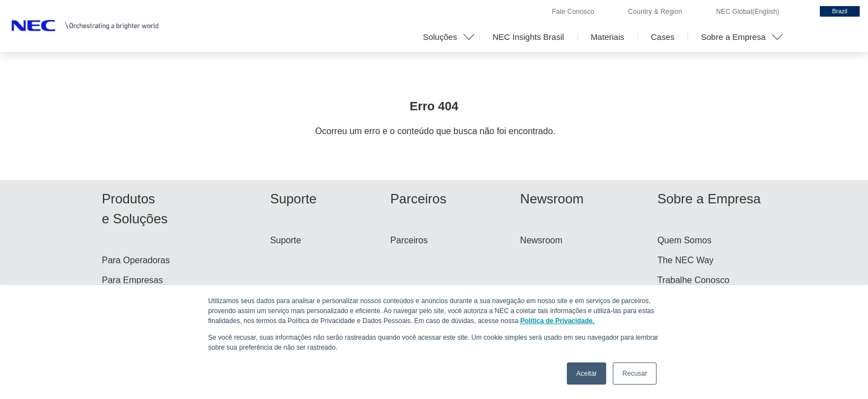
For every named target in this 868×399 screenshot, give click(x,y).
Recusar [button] (635, 374)
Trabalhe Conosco (693, 280)
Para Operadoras (136, 260)
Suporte (286, 240)
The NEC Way (685, 260)
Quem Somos (684, 240)
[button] (445, 37)
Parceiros (409, 240)
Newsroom (541, 240)
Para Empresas (132, 280)
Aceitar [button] (587, 374)
